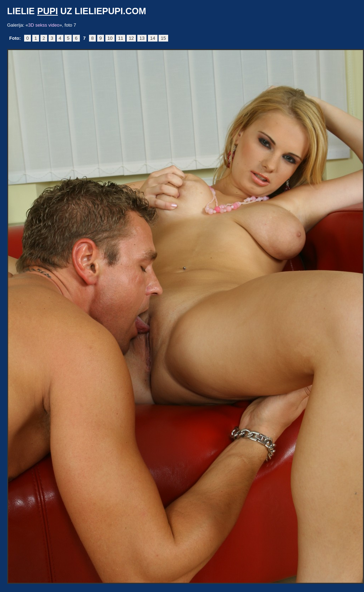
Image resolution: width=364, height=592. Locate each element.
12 (131, 38)
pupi (48, 11)
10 (110, 38)
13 (142, 38)
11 (121, 38)
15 (163, 38)
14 (153, 38)
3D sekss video (44, 25)
